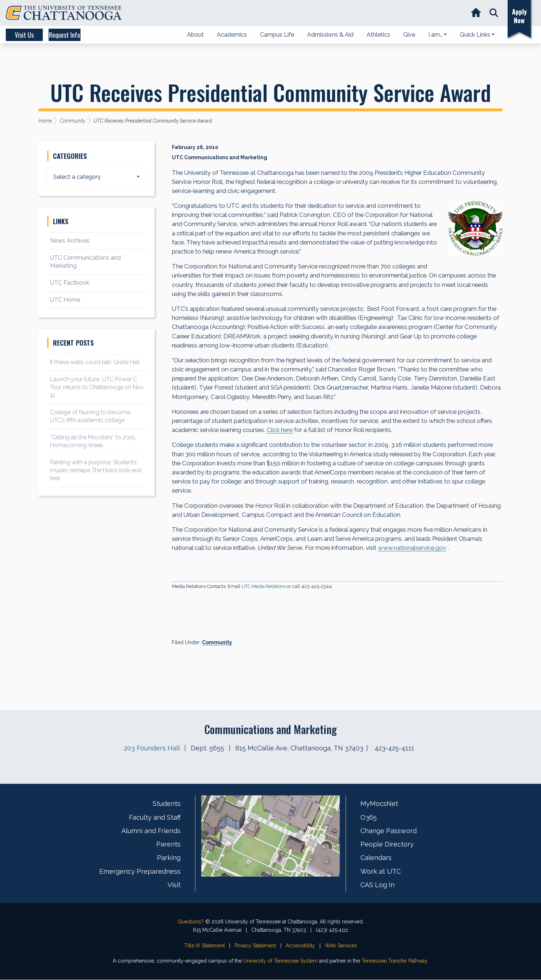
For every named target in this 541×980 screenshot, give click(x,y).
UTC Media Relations (264, 587)
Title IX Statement (205, 946)
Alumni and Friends (151, 831)
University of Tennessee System (280, 961)
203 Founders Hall (152, 748)
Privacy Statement (255, 946)
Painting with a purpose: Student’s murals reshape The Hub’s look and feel (96, 470)
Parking (169, 858)
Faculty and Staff (155, 817)
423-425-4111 (394, 748)
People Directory (387, 845)
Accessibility (300, 946)
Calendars (376, 858)
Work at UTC (381, 871)
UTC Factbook (70, 283)
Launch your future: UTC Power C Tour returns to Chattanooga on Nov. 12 (97, 387)
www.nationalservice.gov (412, 548)
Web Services (341, 946)
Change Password (389, 831)
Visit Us (33, 35)
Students (167, 804)
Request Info (94, 35)
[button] (492, 13)
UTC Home (65, 300)
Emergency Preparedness (140, 871)
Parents (168, 845)
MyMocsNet (379, 804)
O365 (369, 817)
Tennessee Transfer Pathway (394, 961)
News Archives (70, 241)
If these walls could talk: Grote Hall (95, 362)
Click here (280, 430)
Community (217, 643)
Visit (174, 885)
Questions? (191, 922)
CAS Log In (377, 885)
